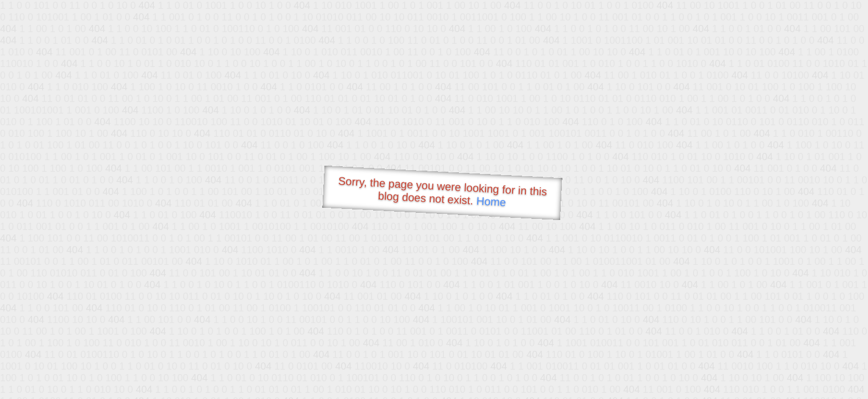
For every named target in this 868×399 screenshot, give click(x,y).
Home (491, 201)
